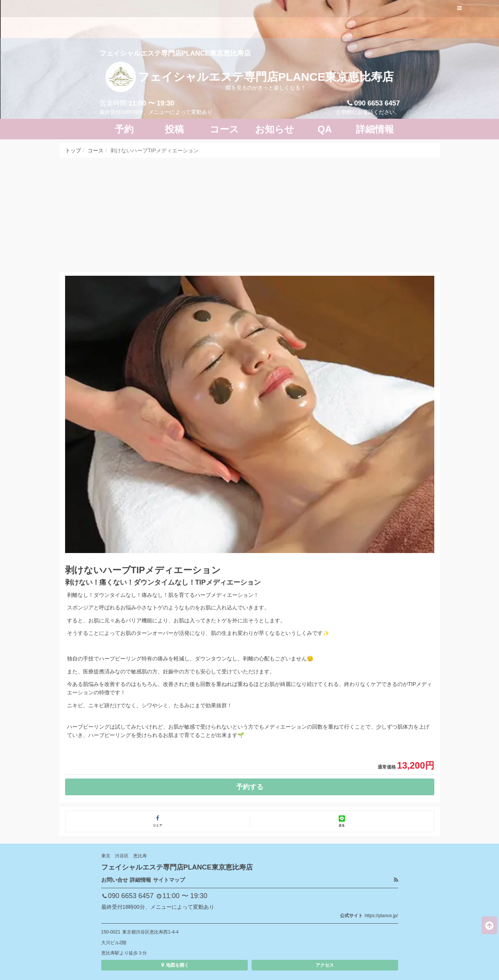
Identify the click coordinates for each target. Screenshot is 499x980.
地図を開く (174, 965)
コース (96, 150)
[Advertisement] (250, 215)
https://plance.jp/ (381, 916)
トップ (73, 150)
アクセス (325, 965)
